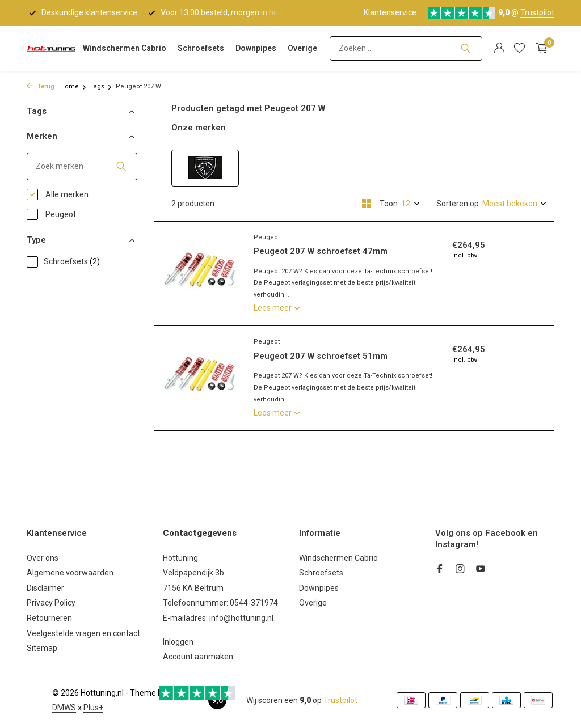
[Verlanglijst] (519, 48)
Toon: (390, 204)
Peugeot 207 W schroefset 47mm (321, 251)
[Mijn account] (499, 48)
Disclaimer (45, 588)
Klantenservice (390, 12)
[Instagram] (460, 570)
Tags (101, 86)
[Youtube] (481, 570)
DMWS (64, 708)
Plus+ (93, 708)
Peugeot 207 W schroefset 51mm (321, 356)
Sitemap (42, 648)
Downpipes (256, 48)
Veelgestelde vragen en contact (83, 633)
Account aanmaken (198, 657)
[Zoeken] (406, 48)
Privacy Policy (51, 603)
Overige (302, 48)
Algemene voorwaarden (70, 573)
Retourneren (49, 618)
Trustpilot (537, 12)
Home (73, 86)
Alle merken (58, 194)
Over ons (43, 558)
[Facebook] (440, 570)
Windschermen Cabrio (125, 48)
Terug (41, 86)
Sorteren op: (458, 204)
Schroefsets (201, 48)
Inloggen (178, 642)
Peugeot (51, 214)
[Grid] (367, 204)
